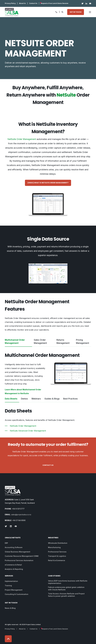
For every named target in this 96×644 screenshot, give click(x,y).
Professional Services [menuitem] (57, 552)
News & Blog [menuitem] (10, 608)
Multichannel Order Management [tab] (15, 341)
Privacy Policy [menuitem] (10, 3)
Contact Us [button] (48, 465)
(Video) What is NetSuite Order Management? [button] (48, 183)
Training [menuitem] (8, 586)
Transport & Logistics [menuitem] (57, 556)
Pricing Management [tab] (83, 341)
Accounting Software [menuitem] (14, 547)
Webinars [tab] (36, 399)
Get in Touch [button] (76, 12)
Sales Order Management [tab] (40, 341)
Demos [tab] (24, 399)
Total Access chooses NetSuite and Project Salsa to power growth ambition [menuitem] (66, 595)
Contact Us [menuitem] (33, 3)
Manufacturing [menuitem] (54, 547)
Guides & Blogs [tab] (52, 399)
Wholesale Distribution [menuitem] (58, 543)
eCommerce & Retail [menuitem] (13, 565)
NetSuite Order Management (22, 139)
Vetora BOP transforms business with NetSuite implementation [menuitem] (68, 582)
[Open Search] (63, 12)
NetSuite (66, 95)
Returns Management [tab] (63, 341)
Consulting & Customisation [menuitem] (17, 594)
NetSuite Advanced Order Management (28, 431)
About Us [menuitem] (22, 3)
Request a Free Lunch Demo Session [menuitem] (55, 3)
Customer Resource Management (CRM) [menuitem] (22, 556)
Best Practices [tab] (70, 399)
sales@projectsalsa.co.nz (21, 515)
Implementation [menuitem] (11, 581)
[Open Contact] (56, 12)
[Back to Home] (12, 12)
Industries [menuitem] (53, 538)
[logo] (13, 491)
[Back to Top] (8, 639)
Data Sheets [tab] (11, 399)
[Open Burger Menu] (90, 12)
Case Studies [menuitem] (54, 576)
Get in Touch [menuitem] (11, 603)
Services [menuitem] (9, 576)
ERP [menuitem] (6, 543)
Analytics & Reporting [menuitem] (14, 569)
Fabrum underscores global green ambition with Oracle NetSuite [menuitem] (66, 588)
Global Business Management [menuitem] (18, 552)
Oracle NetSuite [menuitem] (13, 538)
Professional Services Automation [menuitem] (19, 560)
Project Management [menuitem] (14, 590)
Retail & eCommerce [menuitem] (57, 560)
